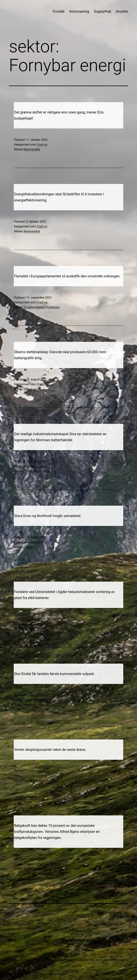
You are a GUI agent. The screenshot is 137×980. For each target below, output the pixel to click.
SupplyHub (102, 11)
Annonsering (79, 11)
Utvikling (45, 471)
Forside (59, 11)
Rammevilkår (32, 149)
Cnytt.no (42, 145)
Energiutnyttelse (34, 307)
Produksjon (52, 307)
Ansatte (122, 11)
